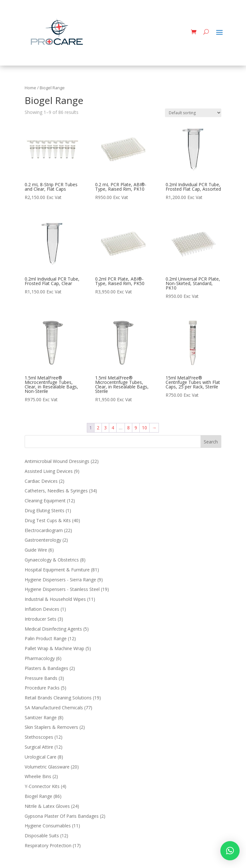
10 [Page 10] (144, 428)
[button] (230, 851)
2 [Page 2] (98, 428)
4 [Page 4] (113, 428)
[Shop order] (193, 113)
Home (30, 88)
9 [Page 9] (136, 428)
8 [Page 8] (128, 428)
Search (211, 442)
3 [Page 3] (105, 428)
